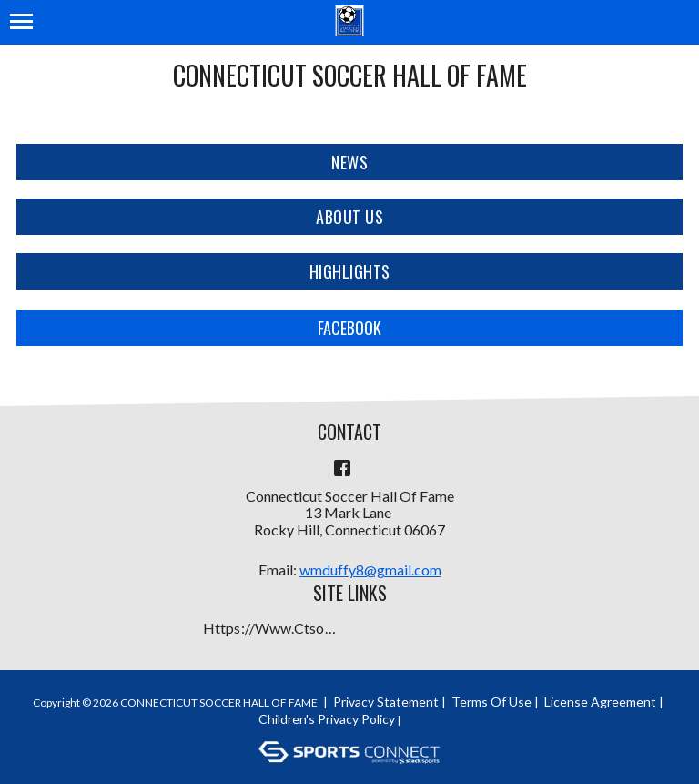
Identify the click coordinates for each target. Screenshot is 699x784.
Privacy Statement (386, 702)
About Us (349, 217)
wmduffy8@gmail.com (370, 570)
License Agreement (600, 702)
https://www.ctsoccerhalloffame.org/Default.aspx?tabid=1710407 (272, 628)
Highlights (350, 271)
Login (426, 719)
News (349, 162)
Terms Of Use (491, 702)
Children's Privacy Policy (327, 719)
